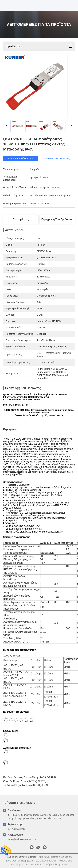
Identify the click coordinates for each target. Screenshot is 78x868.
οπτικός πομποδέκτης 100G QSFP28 (35, 777)
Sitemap (32, 857)
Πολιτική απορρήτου (16, 857)
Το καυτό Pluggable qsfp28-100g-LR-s (25, 785)
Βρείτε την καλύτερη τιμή (21, 158)
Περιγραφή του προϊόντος (57, 219)
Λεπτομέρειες (21, 219)
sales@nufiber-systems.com (22, 839)
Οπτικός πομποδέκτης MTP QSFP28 (24, 781)
